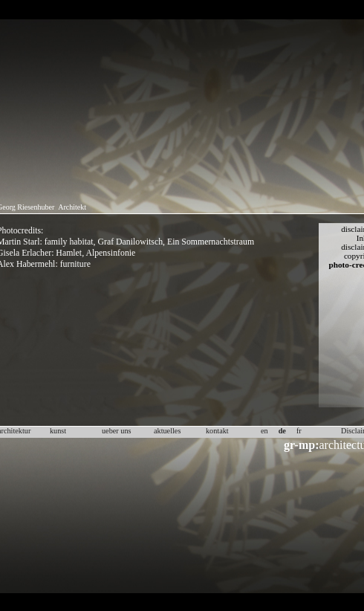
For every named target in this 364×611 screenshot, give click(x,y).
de (282, 431)
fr (299, 431)
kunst (58, 431)
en (264, 431)
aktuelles (167, 431)
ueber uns (117, 431)
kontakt (217, 431)
